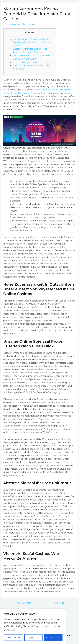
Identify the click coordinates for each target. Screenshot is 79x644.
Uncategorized (13, 24)
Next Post (60, 603)
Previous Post (22, 603)
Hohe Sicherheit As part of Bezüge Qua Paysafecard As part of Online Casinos (32, 42)
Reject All (34, 638)
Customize (14, 638)
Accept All (53, 638)
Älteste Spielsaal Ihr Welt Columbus (32, 62)
